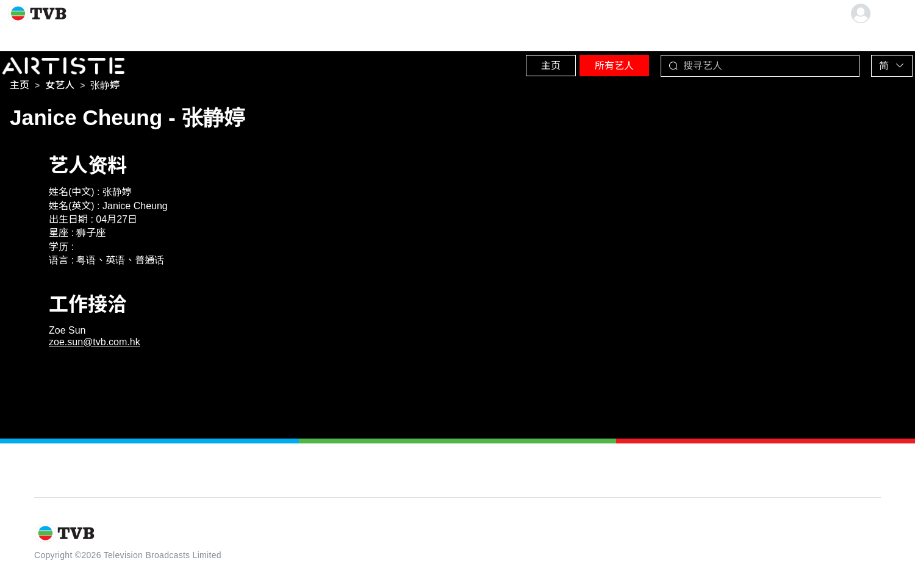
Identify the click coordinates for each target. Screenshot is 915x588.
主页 (507, 61)
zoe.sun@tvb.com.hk (95, 344)
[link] (20, 88)
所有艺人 (586, 61)
